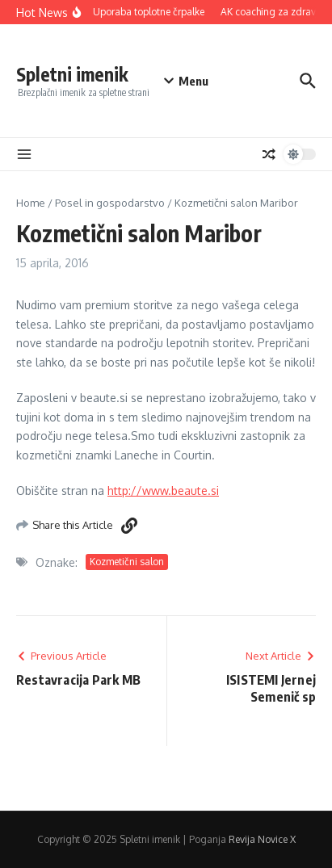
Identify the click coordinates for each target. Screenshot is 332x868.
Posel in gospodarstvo (110, 203)
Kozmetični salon (127, 562)
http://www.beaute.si (163, 491)
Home (31, 203)
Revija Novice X (262, 839)
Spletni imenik (72, 74)
